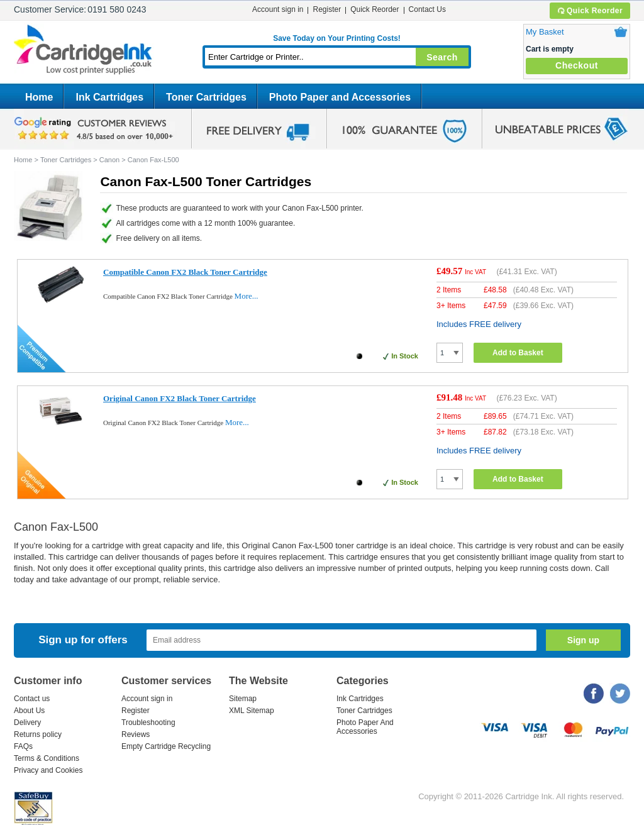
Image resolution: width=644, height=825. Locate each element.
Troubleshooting (148, 723)
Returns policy (38, 734)
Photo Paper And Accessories (365, 727)
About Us (29, 711)
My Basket (545, 32)
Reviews (136, 734)
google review (96, 129)
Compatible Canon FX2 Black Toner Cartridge (185, 272)
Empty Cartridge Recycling (166, 746)
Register (327, 9)
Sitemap (243, 699)
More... (247, 296)
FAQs (23, 746)
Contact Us (427, 9)
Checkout (577, 65)
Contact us (32, 699)
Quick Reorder (590, 11)
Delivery (27, 723)
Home (39, 97)
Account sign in (278, 9)
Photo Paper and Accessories (340, 97)
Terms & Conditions (47, 758)
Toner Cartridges (206, 97)
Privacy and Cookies (48, 770)
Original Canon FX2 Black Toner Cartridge (180, 398)
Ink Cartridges (109, 97)
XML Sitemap (252, 711)
